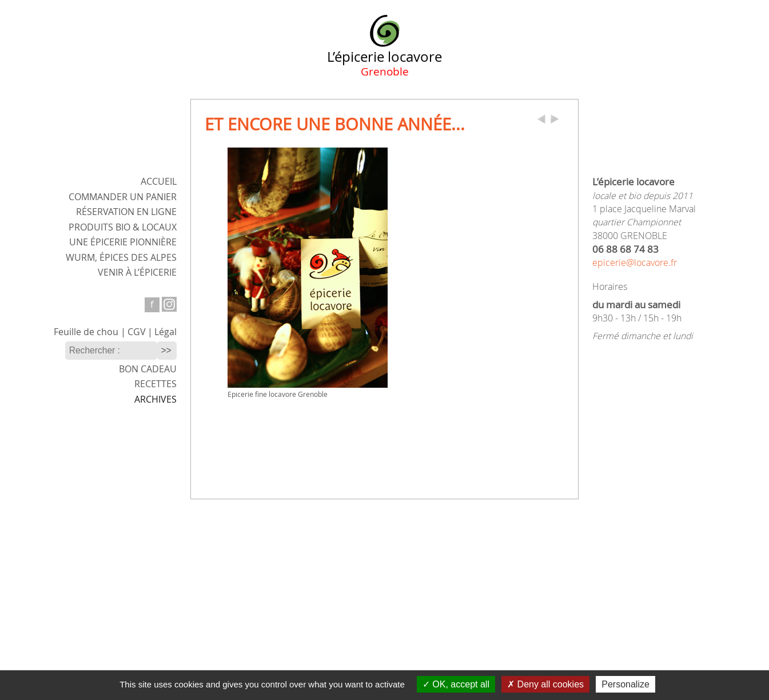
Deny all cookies (545, 684)
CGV (137, 332)
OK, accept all (456, 684)
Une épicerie (123, 242)
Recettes (156, 384)
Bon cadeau (148, 369)
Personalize (625, 684)
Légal (166, 332)
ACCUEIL (159, 182)
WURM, (121, 258)
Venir (137, 273)
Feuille (86, 332)
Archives (156, 399)
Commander (123, 197)
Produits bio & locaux (123, 227)
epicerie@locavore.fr (635, 263)
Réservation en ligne (126, 212)
